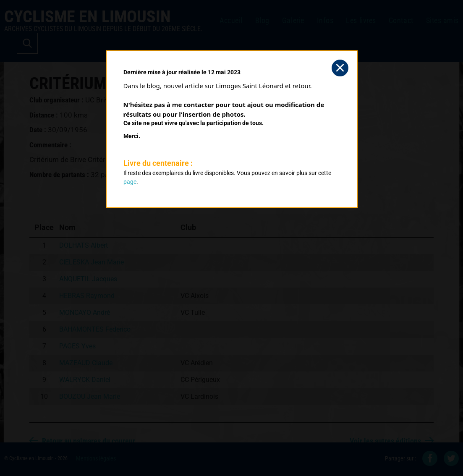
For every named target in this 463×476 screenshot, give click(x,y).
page (130, 182)
